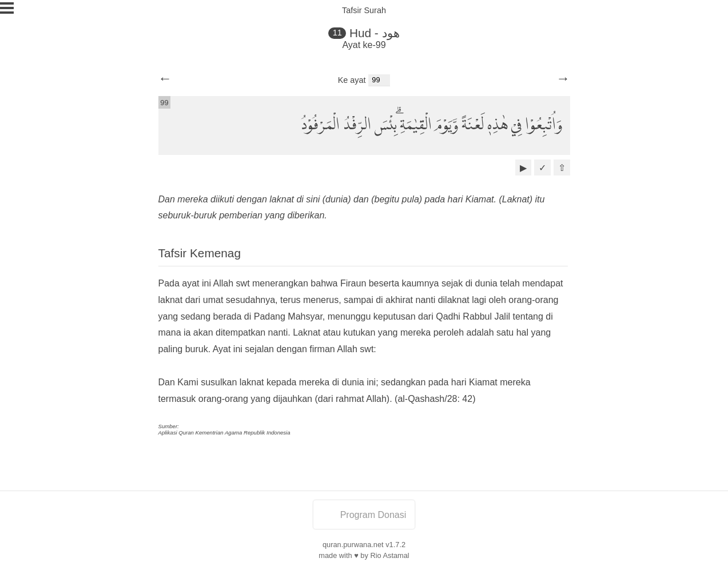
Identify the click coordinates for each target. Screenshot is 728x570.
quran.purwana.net (353, 545)
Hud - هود (375, 33)
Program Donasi (364, 515)
